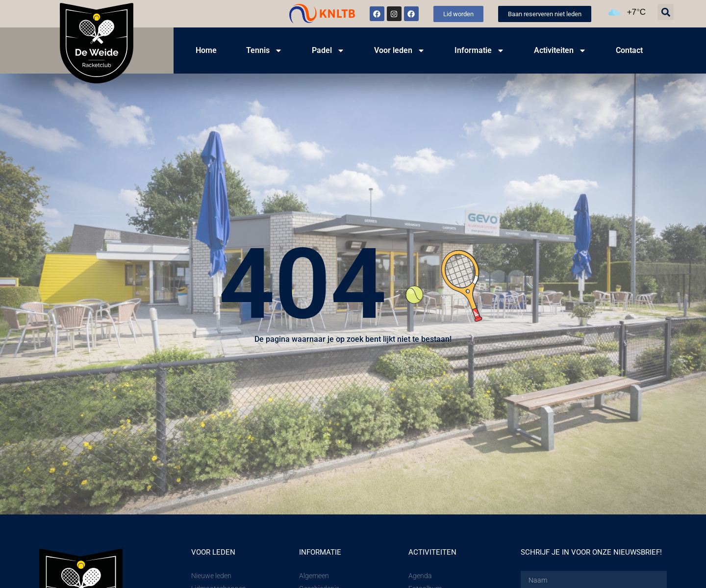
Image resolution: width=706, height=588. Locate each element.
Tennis (264, 51)
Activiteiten (560, 51)
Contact (629, 50)
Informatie (479, 51)
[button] (666, 12)
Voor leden (400, 51)
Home (206, 50)
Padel (328, 51)
